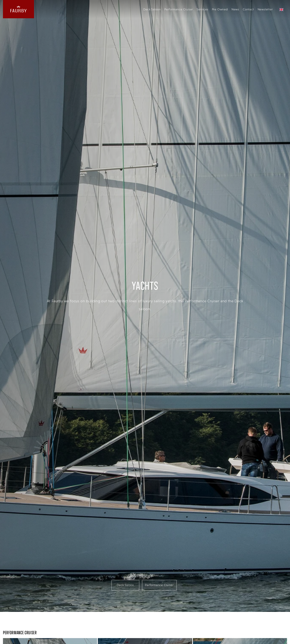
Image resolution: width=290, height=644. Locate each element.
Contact (248, 9)
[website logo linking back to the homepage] (18, 9)
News (235, 9)
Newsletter (265, 9)
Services (202, 9)
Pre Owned (220, 9)
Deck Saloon (152, 9)
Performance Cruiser (179, 9)
